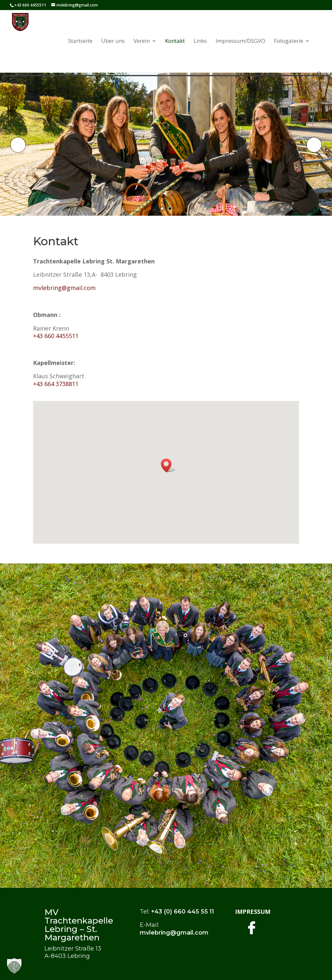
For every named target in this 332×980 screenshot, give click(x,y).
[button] (168, 465)
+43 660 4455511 (56, 336)
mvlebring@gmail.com (64, 288)
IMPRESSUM (253, 912)
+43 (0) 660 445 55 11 (183, 912)
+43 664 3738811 (56, 384)
